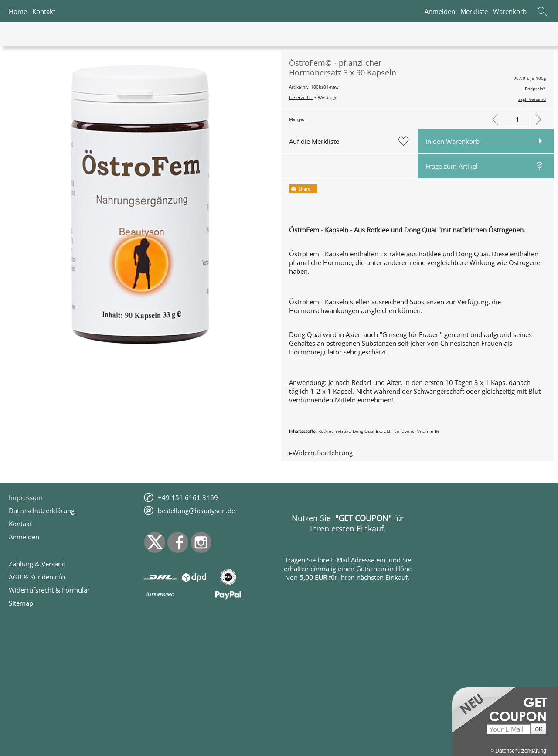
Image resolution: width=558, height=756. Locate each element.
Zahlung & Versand (37, 564)
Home (18, 11)
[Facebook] (178, 542)
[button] (542, 11)
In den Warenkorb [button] (453, 141)
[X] (155, 542)
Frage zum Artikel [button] (452, 166)
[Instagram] (201, 542)
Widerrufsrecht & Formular (49, 590)
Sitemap (21, 603)
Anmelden (440, 11)
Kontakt (44, 11)
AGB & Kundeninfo (37, 577)
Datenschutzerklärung (42, 511)
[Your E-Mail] (509, 729)
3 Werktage (313, 97)
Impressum (26, 497)
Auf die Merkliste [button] (314, 141)
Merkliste (474, 11)
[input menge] (518, 119)
